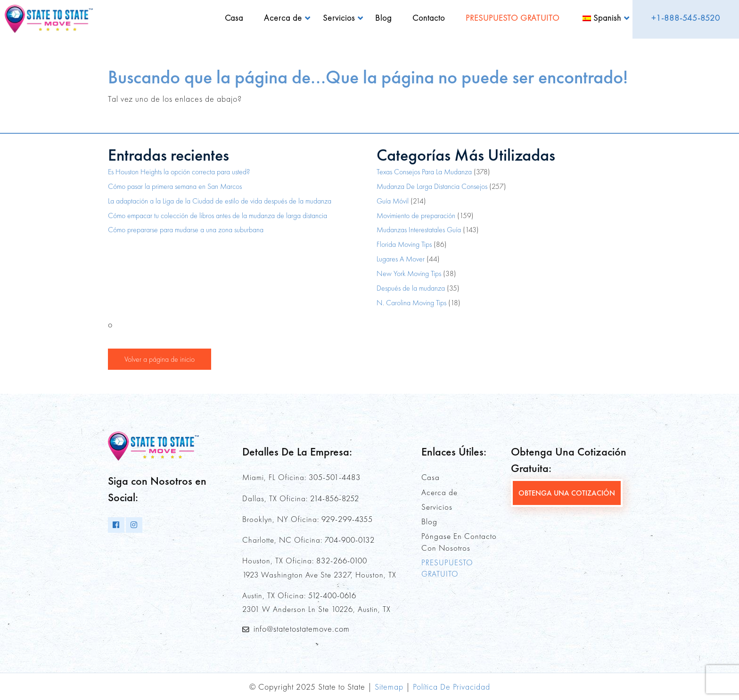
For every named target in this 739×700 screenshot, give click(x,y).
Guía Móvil (393, 201)
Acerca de (283, 18)
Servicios (339, 18)
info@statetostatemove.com (302, 629)
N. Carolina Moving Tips (411, 303)
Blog (383, 18)
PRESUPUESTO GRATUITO (513, 18)
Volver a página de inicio (160, 359)
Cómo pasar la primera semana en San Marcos (175, 186)
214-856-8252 (335, 498)
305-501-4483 (335, 477)
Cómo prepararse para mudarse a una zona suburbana (186, 230)
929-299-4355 (347, 519)
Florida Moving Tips (404, 244)
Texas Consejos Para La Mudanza (424, 172)
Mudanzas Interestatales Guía (419, 230)
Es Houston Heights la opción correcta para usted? (179, 172)
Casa (234, 18)
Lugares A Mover (401, 259)
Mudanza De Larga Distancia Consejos (432, 186)
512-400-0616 (332, 595)
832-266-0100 (342, 561)
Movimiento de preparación (416, 216)
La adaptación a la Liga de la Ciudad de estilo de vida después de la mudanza (220, 201)
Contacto (429, 18)
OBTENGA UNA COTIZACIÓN (567, 493)
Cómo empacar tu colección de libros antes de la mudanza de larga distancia (218, 216)
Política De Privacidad (452, 687)
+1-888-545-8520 (686, 18)
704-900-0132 (350, 540)
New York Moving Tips (409, 273)
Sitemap (389, 687)
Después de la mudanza (411, 288)
